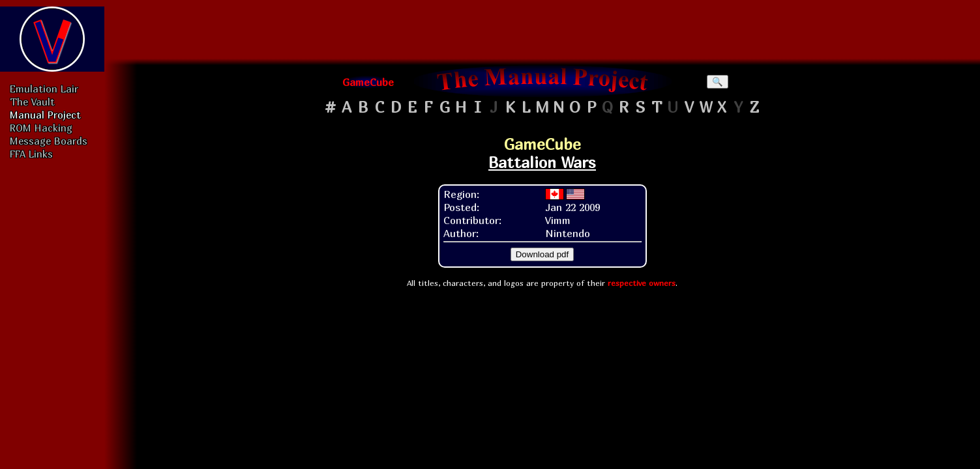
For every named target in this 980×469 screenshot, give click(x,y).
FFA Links (31, 154)
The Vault (32, 102)
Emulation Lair (44, 89)
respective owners (642, 283)
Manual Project (45, 115)
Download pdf (542, 254)
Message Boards (49, 141)
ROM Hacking (41, 128)
